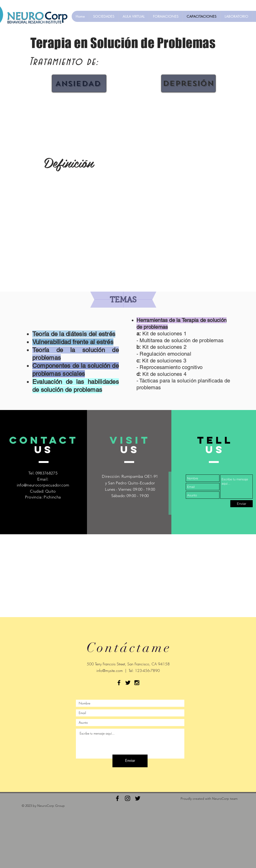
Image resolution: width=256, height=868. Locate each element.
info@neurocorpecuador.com (43, 485)
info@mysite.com (110, 671)
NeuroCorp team (225, 799)
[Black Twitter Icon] (128, 683)
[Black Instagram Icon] (137, 683)
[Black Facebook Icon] (119, 683)
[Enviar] (242, 504)
